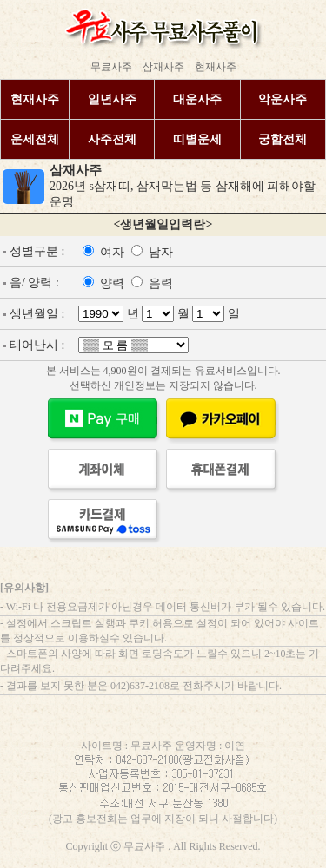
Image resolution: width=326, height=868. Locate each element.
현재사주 (216, 67)
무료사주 (111, 67)
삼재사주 (163, 67)
